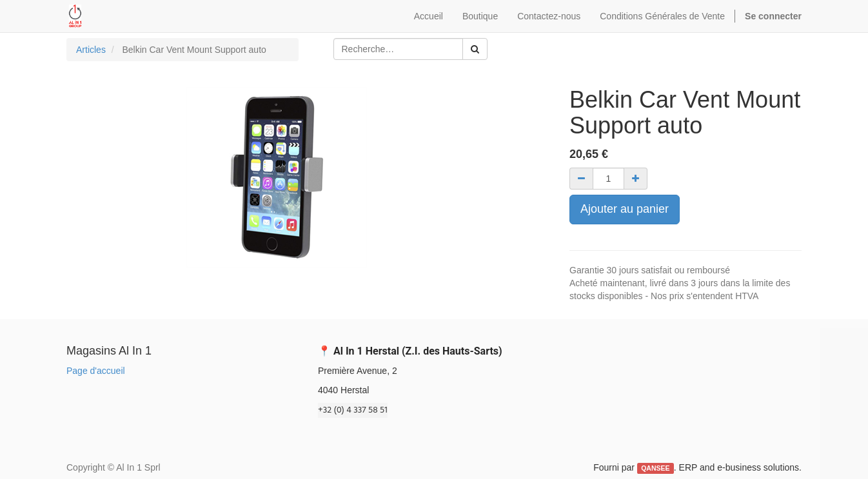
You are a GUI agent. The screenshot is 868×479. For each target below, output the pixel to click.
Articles (91, 50)
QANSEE (655, 468)
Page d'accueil (96, 371)
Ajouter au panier (625, 209)
